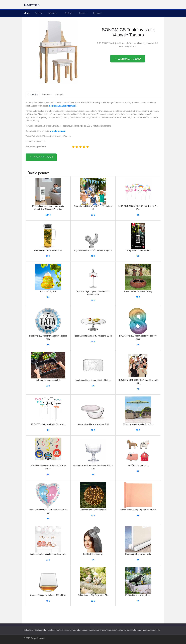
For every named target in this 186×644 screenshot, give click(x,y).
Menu (27, 13)
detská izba (62, 630)
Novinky (39, 13)
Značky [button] (68, 13)
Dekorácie (28, 630)
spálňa (85, 630)
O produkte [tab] (33, 95)
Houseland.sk (152, 43)
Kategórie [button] (53, 13)
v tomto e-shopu (58, 131)
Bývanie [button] (97, 13)
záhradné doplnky (152, 630)
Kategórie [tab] (60, 95)
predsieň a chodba (117, 630)
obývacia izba (74, 630)
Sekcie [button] (82, 13)
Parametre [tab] (46, 95)
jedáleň (130, 630)
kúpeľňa (138, 630)
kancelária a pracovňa (98, 630)
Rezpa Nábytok (38, 638)
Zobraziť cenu (129, 59)
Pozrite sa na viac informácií (63, 106)
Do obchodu (43, 157)
